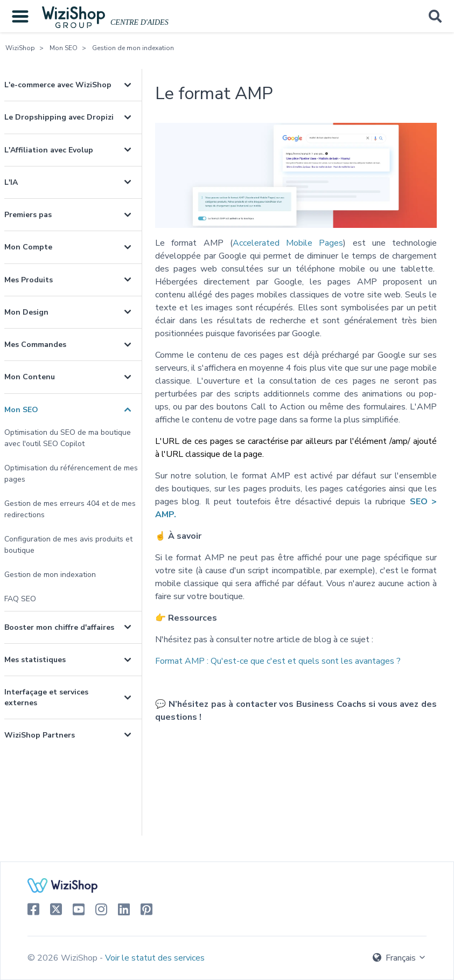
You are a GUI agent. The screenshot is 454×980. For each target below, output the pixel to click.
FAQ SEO (20, 599)
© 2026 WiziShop (64, 958)
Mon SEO (64, 48)
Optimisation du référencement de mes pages (71, 474)
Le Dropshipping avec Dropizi (59, 117)
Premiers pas (28, 215)
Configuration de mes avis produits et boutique (68, 545)
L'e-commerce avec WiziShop (58, 85)
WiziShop (20, 48)
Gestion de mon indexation (133, 48)
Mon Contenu (30, 377)
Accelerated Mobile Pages (288, 243)
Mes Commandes (35, 345)
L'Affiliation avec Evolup (49, 150)
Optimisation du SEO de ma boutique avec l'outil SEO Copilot (68, 438)
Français (400, 958)
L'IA (11, 182)
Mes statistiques (35, 660)
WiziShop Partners (40, 735)
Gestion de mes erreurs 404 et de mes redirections (70, 509)
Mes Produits (29, 280)
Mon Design (26, 312)
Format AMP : (278, 661)
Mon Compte (28, 247)
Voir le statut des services (155, 958)
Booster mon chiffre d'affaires (59, 627)
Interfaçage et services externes (46, 697)
